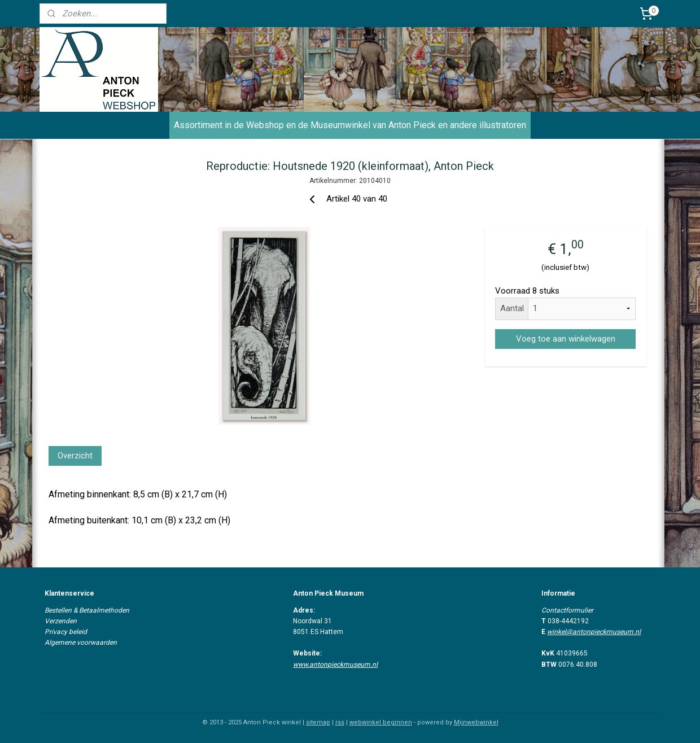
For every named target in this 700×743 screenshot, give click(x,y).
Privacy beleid (66, 632)
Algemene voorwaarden (81, 643)
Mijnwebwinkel (476, 722)
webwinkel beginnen (381, 722)
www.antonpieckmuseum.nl (335, 665)
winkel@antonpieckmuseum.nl (594, 632)
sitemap (318, 722)
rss (340, 722)
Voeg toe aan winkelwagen (565, 339)
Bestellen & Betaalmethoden (87, 610)
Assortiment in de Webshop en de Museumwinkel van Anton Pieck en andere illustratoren (350, 125)
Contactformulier (567, 610)
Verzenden (61, 621)
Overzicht (75, 456)
